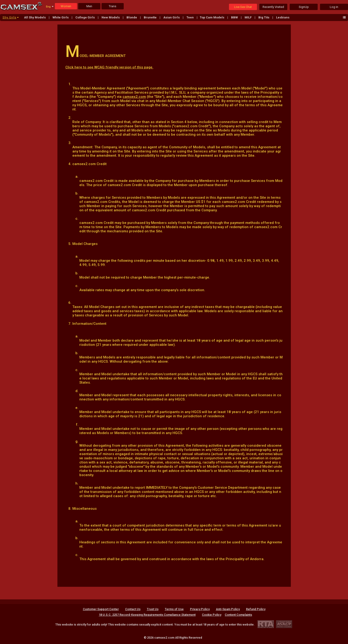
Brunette (151, 17)
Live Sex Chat (243, 7)
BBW (235, 17)
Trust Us (153, 609)
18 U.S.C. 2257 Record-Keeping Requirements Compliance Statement (147, 615)
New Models (111, 17)
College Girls (85, 17)
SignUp (304, 7)
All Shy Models (35, 17)
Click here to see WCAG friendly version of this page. (109, 67)
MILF (248, 17)
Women (66, 6)
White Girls (61, 17)
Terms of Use (174, 609)
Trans (112, 6)
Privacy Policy (200, 609)
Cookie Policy (212, 615)
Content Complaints (238, 615)
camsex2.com (134, 97)
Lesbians (283, 17)
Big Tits (264, 17)
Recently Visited (273, 7)
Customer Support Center (101, 609)
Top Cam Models (212, 17)
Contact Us (133, 609)
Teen (190, 17)
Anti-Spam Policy (228, 609)
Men (89, 6)
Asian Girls (172, 17)
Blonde (132, 17)
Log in (334, 7)
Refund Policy (256, 609)
